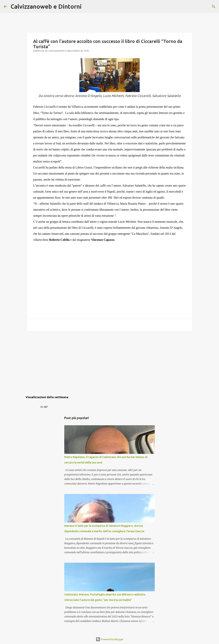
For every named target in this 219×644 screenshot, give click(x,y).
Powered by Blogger (110, 639)
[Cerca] (87, 7)
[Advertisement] (109, 363)
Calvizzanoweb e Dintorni (46, 6)
